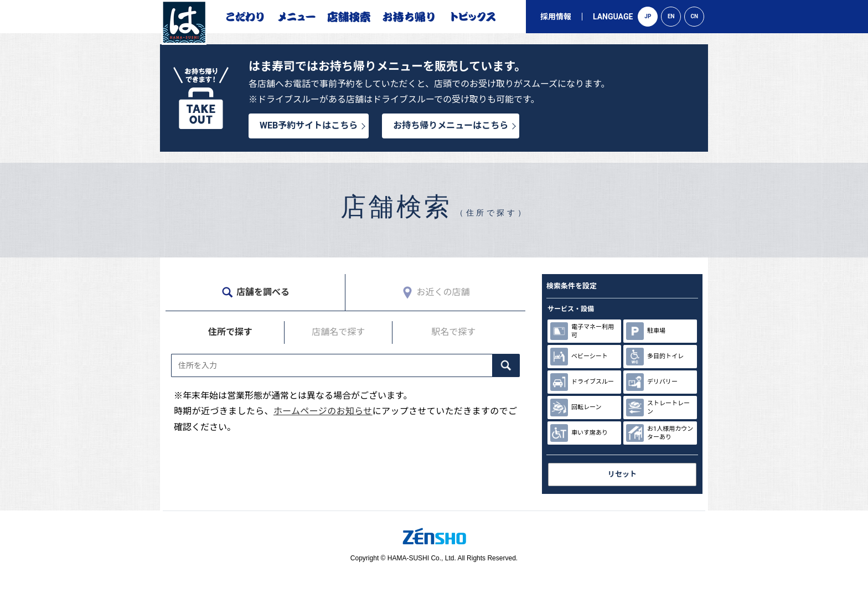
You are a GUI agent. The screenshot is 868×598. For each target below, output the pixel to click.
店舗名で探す (338, 332)
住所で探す (230, 332)
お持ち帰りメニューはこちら (451, 125)
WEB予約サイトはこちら (309, 125)
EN (671, 16)
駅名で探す (453, 332)
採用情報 (556, 17)
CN (695, 16)
